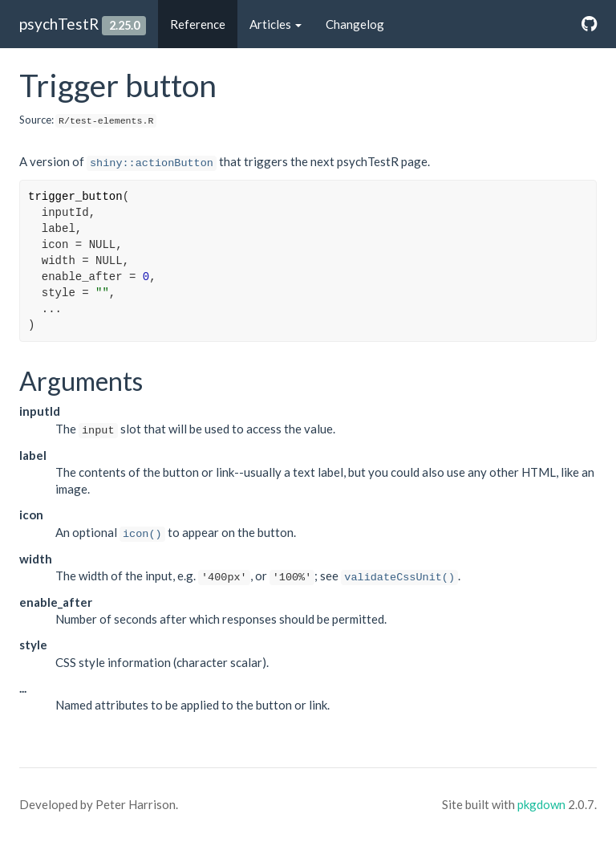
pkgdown (541, 804)
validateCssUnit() (399, 578)
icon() (142, 534)
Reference (198, 24)
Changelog (355, 24)
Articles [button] (276, 24)
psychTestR (59, 24)
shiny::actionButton (152, 163)
